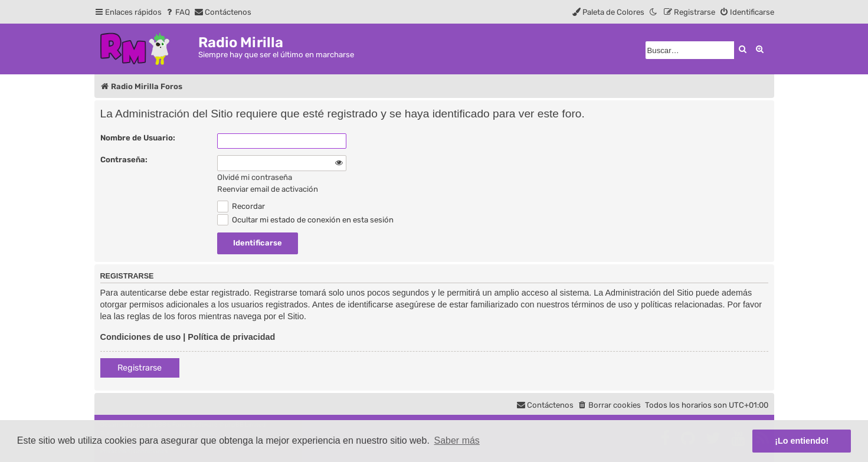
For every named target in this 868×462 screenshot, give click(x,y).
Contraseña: (124, 160)
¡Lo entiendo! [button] (802, 441)
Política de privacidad (231, 337)
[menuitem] (177, 12)
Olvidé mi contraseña (255, 177)
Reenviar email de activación (268, 189)
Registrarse (140, 368)
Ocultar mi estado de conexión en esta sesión (306, 220)
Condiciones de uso (141, 337)
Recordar (241, 206)
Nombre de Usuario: (138, 138)
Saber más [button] (457, 440)
